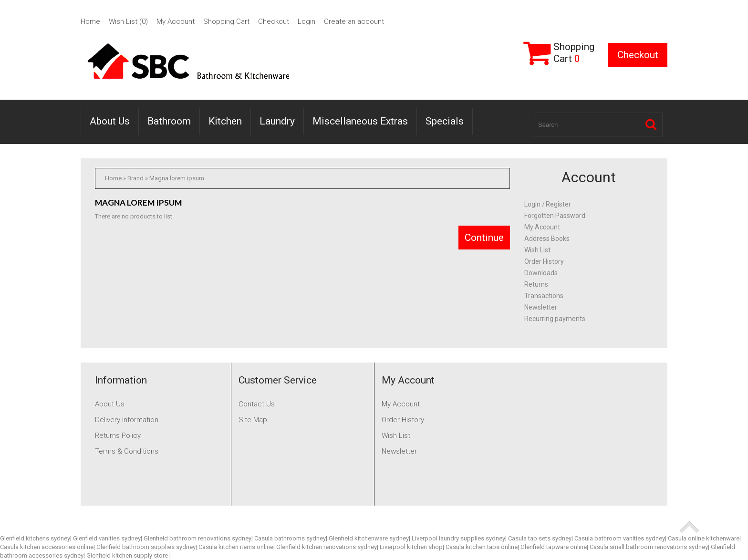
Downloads (541, 273)
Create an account (354, 21)
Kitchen (225, 121)
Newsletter (541, 307)
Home (90, 21)
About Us (110, 121)
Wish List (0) (128, 21)
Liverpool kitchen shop (411, 547)
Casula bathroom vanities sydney (620, 538)
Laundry (277, 121)
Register (558, 204)
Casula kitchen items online (236, 547)
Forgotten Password (555, 216)
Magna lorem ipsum (177, 178)
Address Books (547, 239)
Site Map (253, 420)
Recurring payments (555, 319)
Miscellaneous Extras (360, 121)
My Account (176, 21)
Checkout (274, 21)
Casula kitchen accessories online (47, 547)
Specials (445, 121)
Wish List (537, 250)
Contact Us (257, 404)
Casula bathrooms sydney (290, 538)
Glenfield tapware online (554, 547)
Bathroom (169, 121)
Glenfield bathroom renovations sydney (197, 538)
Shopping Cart (226, 21)
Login (306, 21)
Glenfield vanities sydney (107, 538)
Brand (135, 178)
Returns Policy (118, 436)
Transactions (544, 296)
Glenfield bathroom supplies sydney (146, 547)
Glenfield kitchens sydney (35, 538)
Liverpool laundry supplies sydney (458, 538)
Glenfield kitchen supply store (128, 555)
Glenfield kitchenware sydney (369, 538)
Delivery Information (127, 420)
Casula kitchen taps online (482, 547)
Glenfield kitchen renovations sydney (327, 547)
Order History (544, 261)
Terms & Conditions (127, 451)
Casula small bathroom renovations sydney (649, 547)
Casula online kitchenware (704, 538)
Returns (536, 284)
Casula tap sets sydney (540, 538)
